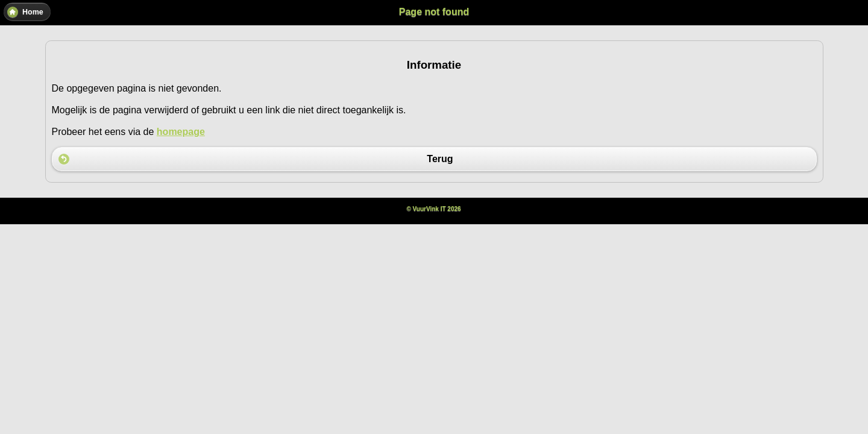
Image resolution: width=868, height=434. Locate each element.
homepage (181, 132)
